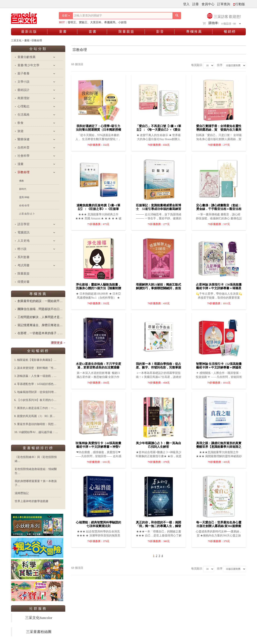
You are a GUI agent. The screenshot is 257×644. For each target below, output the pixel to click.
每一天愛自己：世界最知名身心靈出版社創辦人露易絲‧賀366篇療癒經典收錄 (219, 526)
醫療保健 (23, 139)
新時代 (23, 189)
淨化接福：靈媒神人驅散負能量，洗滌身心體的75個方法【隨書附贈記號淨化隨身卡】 (98, 288)
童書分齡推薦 (27, 57)
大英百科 (96, 22)
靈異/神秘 (24, 197)
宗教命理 (23, 172)
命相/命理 (24, 206)
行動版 (239, 4)
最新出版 (29, 32)
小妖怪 (122, 22)
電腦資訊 (23, 232)
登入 (186, 4)
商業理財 (23, 98)
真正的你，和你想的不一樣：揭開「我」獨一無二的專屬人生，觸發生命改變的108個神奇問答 (159, 526)
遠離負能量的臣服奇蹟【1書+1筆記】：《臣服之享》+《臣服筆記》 (98, 209)
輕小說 (22, 249)
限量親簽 (126, 32)
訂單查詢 (224, 4)
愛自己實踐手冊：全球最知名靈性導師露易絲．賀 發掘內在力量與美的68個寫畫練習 (219, 130)
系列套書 (23, 257)
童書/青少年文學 (28, 65)
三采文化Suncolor (39, 618)
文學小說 (23, 82)
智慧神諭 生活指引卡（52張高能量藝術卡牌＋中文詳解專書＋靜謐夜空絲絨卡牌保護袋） (219, 367)
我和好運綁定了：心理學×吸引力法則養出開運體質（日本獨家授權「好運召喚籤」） (98, 130)
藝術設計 (23, 90)
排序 (220, 65)
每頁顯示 (197, 65)
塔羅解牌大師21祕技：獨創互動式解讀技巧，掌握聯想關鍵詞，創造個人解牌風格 (159, 288)
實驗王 (83, 22)
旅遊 (20, 131)
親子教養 (23, 73)
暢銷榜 (230, 32)
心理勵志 (23, 106)
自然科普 (23, 148)
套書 (93, 32)
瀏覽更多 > (58, 343)
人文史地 (23, 241)
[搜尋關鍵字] (123, 16)
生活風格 (23, 115)
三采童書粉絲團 (39, 632)
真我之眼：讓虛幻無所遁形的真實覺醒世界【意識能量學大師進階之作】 (219, 447)
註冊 (196, 4)
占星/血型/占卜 (27, 214)
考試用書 (23, 265)
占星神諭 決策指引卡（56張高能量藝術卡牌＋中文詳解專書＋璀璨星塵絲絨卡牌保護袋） (219, 288)
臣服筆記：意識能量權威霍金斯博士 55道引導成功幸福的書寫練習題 (159, 209)
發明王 (72, 22)
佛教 (21, 181)
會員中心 (208, 4)
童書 (63, 32)
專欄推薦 (194, 32)
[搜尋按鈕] (177, 16)
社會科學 (23, 156)
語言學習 (23, 224)
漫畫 (20, 164)
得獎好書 (23, 282)
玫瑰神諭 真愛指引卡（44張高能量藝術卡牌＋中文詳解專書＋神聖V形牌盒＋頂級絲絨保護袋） (98, 447)
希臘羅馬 (110, 22)
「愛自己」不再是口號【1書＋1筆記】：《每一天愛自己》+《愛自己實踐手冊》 (159, 130)
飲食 (20, 123)
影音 (160, 32)
